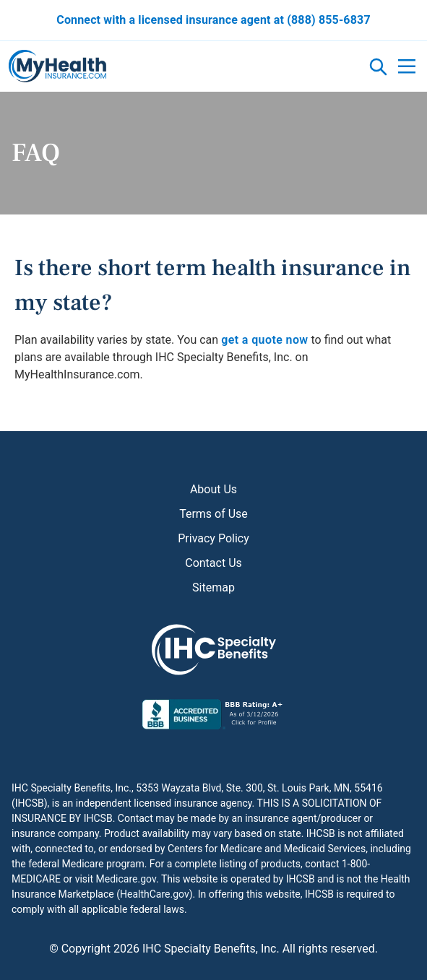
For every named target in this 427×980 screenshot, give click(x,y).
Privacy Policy (213, 538)
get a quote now (264, 340)
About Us (213, 489)
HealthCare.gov (155, 894)
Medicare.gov (126, 879)
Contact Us (213, 563)
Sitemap (213, 587)
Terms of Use (213, 514)
